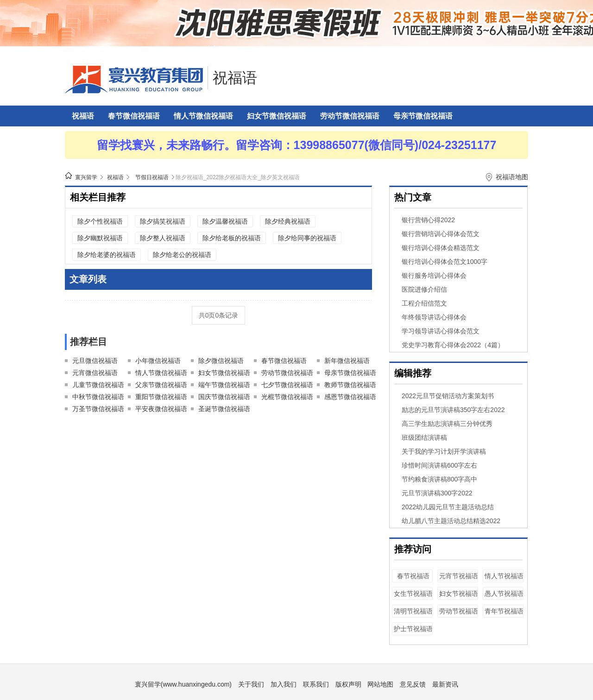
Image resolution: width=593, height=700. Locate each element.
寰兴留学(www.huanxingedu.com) (183, 684)
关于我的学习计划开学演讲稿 (444, 451)
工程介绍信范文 (424, 303)
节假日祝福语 (152, 177)
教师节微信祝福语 (350, 385)
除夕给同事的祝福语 (307, 238)
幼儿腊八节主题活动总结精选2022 (451, 521)
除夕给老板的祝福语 (232, 238)
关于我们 (251, 684)
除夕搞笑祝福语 (163, 221)
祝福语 (235, 78)
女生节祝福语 (413, 594)
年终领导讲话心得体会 (434, 317)
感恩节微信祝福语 (350, 397)
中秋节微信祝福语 (98, 397)
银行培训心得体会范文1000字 (445, 262)
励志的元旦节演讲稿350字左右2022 (453, 410)
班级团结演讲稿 (424, 437)
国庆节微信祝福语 (224, 397)
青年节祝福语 (504, 611)
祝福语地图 (512, 177)
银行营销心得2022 (428, 220)
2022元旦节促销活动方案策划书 (448, 396)
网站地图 (380, 684)
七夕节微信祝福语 (287, 385)
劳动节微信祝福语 (350, 116)
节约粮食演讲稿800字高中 (439, 479)
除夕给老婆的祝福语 (107, 255)
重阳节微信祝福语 (161, 397)
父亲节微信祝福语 (161, 385)
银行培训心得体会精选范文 (441, 248)
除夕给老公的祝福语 (182, 255)
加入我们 (284, 684)
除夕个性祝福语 (100, 221)
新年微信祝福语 (347, 361)
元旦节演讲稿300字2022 (437, 493)
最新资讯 (445, 684)
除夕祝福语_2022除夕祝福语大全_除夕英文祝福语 (238, 177)
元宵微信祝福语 (95, 373)
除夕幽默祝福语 (100, 238)
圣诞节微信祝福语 (224, 409)
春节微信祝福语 (134, 116)
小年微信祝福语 (158, 361)
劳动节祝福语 (459, 611)
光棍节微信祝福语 (287, 397)
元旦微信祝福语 (95, 361)
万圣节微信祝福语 (98, 409)
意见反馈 (413, 684)
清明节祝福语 (413, 611)
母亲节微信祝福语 (423, 116)
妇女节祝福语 (459, 594)
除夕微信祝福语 (221, 361)
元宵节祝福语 (459, 576)
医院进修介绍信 (424, 289)
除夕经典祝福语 (288, 221)
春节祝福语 (413, 576)
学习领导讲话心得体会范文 (441, 331)
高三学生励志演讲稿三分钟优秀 (447, 424)
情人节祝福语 (504, 576)
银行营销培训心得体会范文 (441, 234)
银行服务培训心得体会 (434, 275)
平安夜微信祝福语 (161, 409)
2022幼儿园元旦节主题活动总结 (448, 507)
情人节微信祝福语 (203, 116)
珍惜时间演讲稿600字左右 (439, 465)
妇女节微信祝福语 (277, 116)
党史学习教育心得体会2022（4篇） (453, 345)
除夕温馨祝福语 (225, 221)
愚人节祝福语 (504, 594)
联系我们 (316, 684)
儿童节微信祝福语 (98, 385)
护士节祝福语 (413, 629)
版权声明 (348, 684)
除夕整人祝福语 (163, 238)
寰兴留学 (86, 177)
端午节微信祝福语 (224, 385)
